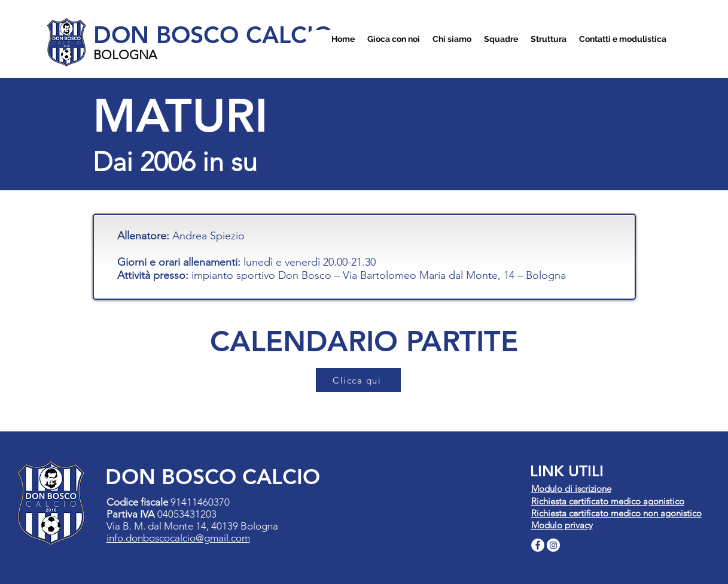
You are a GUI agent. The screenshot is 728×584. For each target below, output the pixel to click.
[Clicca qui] (358, 380)
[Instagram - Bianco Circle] (553, 545)
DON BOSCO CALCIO (213, 35)
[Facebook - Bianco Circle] (538, 545)
